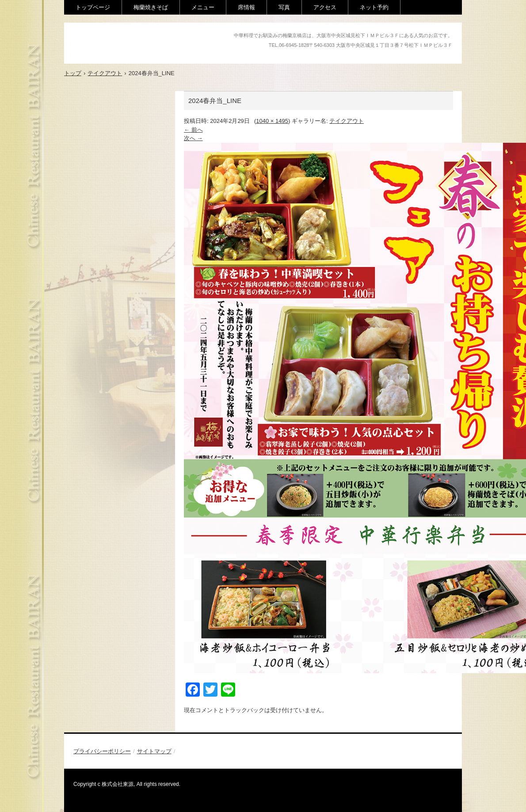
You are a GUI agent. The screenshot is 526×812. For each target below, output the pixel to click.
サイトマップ (154, 751)
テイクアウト (347, 121)
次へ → (193, 138)
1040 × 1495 (272, 121)
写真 (284, 7)
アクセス (325, 7)
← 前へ (193, 130)
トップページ (93, 7)
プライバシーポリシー (102, 751)
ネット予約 (374, 7)
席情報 (246, 7)
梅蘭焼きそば (151, 7)
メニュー (203, 7)
